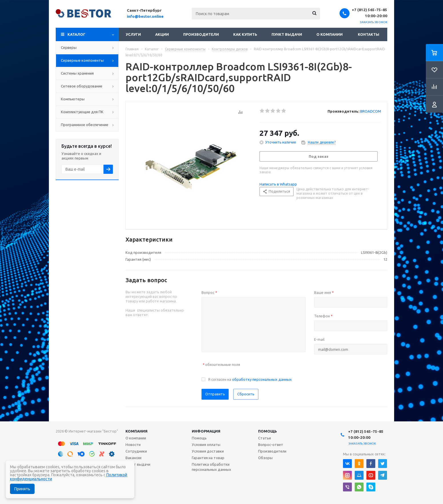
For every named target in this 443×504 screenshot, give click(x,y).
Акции (162, 34)
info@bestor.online (145, 16)
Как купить (245, 34)
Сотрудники (136, 451)
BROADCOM (371, 111)
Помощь (268, 431)
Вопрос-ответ (271, 445)
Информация (206, 431)
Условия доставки (208, 451)
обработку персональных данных (262, 379)
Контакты (369, 34)
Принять (22, 489)
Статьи (265, 438)
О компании (330, 34)
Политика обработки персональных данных (211, 467)
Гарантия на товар (208, 458)
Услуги (133, 34)
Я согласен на (250, 379)
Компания (136, 431)
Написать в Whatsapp (278, 184)
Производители (201, 34)
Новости (133, 445)
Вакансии (133, 458)
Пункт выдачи (287, 34)
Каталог (76, 34)
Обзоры (265, 458)
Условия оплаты (206, 445)
